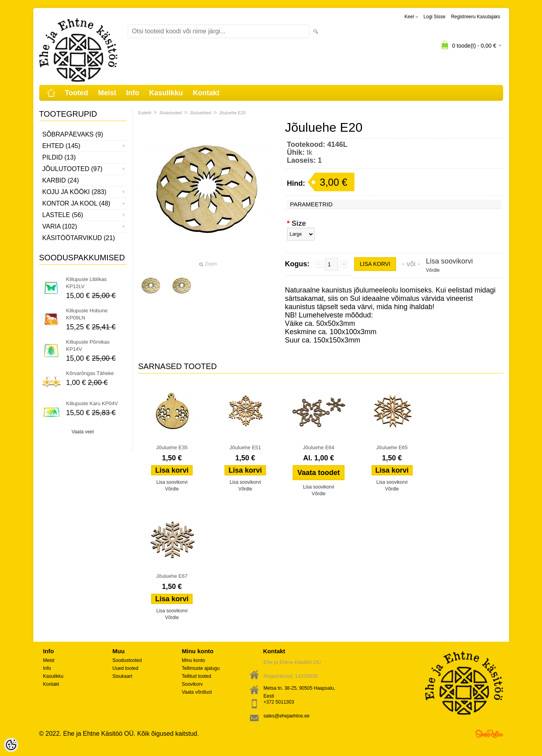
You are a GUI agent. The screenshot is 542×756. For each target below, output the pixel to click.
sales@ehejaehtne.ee (287, 716)
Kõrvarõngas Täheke (90, 373)
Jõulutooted (171, 113)
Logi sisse (434, 17)
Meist (107, 93)
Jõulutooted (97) (73, 169)
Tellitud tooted (197, 676)
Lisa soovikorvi (449, 261)
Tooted (77, 93)
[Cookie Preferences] (11, 745)
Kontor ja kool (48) (77, 203)
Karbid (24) (61, 180)
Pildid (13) (59, 157)
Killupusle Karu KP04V (92, 403)
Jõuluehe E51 (245, 447)
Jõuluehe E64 (319, 447)
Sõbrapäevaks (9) (73, 134)
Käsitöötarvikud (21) (79, 238)
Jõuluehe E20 (232, 113)
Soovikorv (192, 684)
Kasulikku (166, 93)
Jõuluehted (200, 113)
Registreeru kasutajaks (475, 17)
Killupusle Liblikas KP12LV (87, 283)
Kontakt (206, 93)
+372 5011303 (279, 702)
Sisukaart (123, 676)
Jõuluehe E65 (392, 447)
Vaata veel (83, 432)
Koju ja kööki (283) (75, 192)
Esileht (145, 113)
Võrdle (433, 270)
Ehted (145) (61, 146)
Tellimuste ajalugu (201, 668)
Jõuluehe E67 (172, 576)
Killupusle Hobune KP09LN (87, 314)
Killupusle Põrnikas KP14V (88, 345)
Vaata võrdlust (197, 692)
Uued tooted (125, 668)
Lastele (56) (63, 215)
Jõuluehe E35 (172, 447)
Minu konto (194, 660)
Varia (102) (60, 226)
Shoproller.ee (489, 734)
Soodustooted (127, 660)
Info (133, 93)
